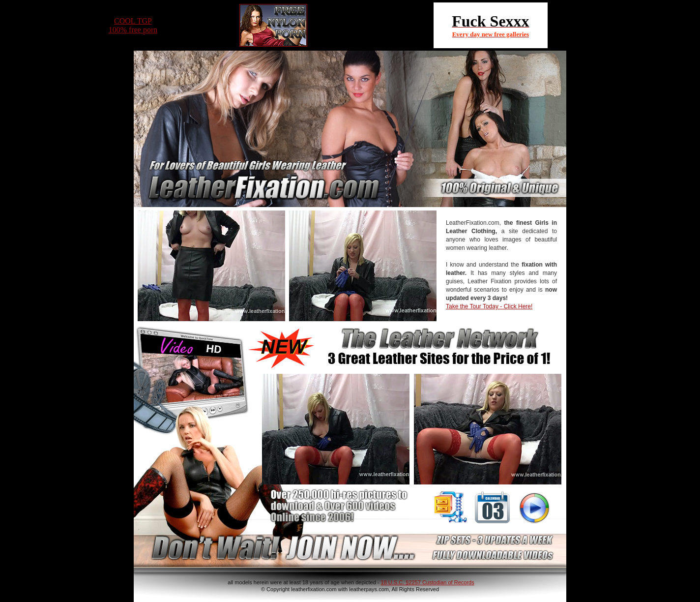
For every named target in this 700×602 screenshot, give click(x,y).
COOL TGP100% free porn (133, 25)
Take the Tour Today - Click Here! (489, 306)
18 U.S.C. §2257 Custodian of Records (428, 582)
